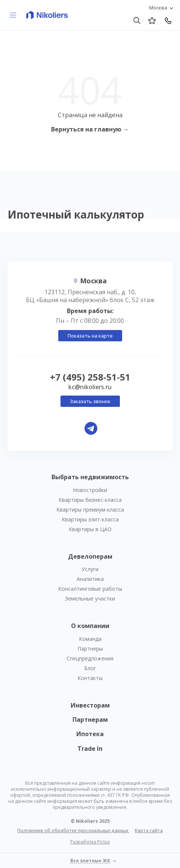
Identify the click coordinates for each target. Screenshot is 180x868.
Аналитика (90, 579)
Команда (90, 639)
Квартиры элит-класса (90, 519)
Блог (90, 668)
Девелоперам (90, 556)
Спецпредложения (90, 658)
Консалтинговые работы (90, 589)
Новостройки (90, 490)
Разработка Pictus (90, 842)
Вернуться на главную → (90, 129)
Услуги (90, 569)
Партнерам (90, 720)
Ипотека (90, 734)
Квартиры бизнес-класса (90, 500)
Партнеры (90, 649)
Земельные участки (90, 598)
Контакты (90, 678)
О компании (90, 626)
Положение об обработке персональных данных (73, 831)
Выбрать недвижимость (90, 477)
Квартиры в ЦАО (90, 529)
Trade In (90, 749)
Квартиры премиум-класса (90, 510)
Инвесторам (90, 705)
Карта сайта (149, 831)
